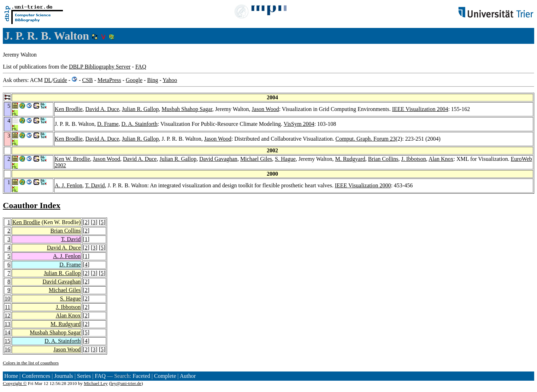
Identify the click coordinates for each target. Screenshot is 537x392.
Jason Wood (265, 109)
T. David (95, 185)
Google (134, 80)
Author (188, 376)
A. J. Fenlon (69, 185)
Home (11, 376)
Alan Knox (441, 159)
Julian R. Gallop (140, 109)
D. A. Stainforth (140, 124)
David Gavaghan (218, 159)
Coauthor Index (32, 205)
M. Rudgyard (350, 159)
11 (8, 307)
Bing (152, 80)
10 (7, 299)
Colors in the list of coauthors (31, 363)
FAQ (141, 67)
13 (7, 324)
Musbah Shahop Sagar (187, 109)
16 (7, 349)
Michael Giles (256, 159)
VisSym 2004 (299, 124)
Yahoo (170, 80)
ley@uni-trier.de (126, 383)
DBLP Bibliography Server (100, 67)
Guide (60, 80)
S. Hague (285, 159)
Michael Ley (96, 383)
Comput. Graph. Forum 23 (365, 139)
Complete (165, 376)
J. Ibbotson (414, 159)
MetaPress (109, 80)
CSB (87, 80)
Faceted (141, 376)
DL (48, 80)
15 (7, 341)
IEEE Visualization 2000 (363, 185)
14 (7, 332)
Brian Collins (383, 159)
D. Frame (108, 124)
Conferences (36, 376)
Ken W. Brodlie (72, 159)
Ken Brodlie (69, 109)
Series (84, 376)
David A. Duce (102, 109)
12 (7, 315)
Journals (63, 376)
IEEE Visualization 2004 (420, 109)
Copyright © (15, 383)
